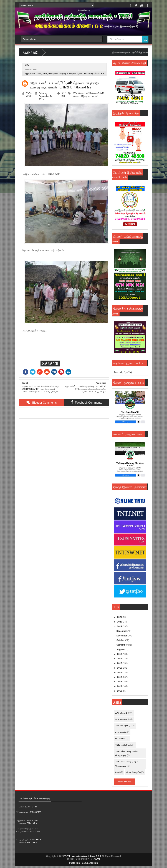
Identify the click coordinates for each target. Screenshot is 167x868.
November (122, 636)
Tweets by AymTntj (123, 372)
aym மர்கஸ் (121, 732)
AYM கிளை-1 (79, 93)
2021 (120, 617)
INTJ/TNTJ (120, 738)
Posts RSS (74, 863)
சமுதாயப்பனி (31, 69)
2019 (120, 626)
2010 (120, 691)
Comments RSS (90, 863)
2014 (120, 673)
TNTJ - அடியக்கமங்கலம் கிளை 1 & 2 (83, 856)
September (122, 645)
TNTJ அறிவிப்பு (122, 745)
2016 (120, 663)
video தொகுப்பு (133, 772)
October (121, 640)
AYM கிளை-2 (93, 93)
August (121, 649)
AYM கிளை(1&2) (123, 726)
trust (117, 772)
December (122, 631)
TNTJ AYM (94, 859)
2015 (120, 668)
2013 (120, 677)
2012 (120, 682)
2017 (120, 659)
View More (124, 782)
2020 (120, 622)
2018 (120, 654)
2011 (120, 686)
